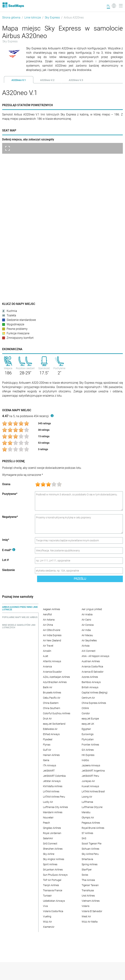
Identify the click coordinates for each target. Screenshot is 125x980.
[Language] (111, 6)
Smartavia (87, 859)
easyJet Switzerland (54, 724)
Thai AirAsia (88, 880)
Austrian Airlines (91, 661)
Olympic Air (88, 818)
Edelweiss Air (50, 729)
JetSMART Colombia (54, 776)
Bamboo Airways (91, 682)
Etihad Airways (51, 734)
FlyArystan (88, 739)
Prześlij (80, 579)
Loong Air (87, 797)
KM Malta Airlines (53, 786)
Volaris (86, 906)
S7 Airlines (87, 833)
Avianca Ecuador (52, 672)
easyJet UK (88, 724)
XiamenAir (49, 927)
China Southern (52, 708)
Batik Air (48, 687)
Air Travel (48, 646)
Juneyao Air (88, 781)
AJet (46, 656)
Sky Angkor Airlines (54, 859)
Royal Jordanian (52, 833)
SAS (84, 838)
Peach (46, 823)
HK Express (88, 755)
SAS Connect (50, 844)
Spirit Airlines (50, 864)
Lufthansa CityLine (92, 807)
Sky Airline (49, 854)
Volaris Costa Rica (53, 911)
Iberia (46, 760)
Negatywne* (10, 517)
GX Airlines (88, 750)
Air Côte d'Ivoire (52, 630)
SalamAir (48, 838)
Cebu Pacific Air (52, 698)
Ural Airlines (88, 896)
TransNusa (88, 890)
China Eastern (51, 703)
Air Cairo (86, 620)
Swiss (85, 875)
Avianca (47, 667)
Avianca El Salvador (93, 672)
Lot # (5, 560)
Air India (86, 630)
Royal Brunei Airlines (93, 828)
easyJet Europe (90, 719)
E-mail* (9, 550)
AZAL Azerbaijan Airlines (56, 677)
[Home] (13, 5)
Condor (86, 713)
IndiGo (85, 760)
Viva (45, 906)
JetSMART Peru (90, 776)
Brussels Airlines (52, 693)
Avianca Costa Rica (92, 667)
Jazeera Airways (91, 765)
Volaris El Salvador (92, 911)
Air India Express (52, 635)
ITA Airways (50, 765)
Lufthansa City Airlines (55, 807)
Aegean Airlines (51, 609)
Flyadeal (48, 739)
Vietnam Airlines (91, 901)
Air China (48, 625)
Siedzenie (9, 570)
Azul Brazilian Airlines (55, 682)
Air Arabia (87, 614)
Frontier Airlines (90, 745)
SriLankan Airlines (53, 870)
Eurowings (88, 734)
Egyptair (86, 729)
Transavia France (53, 890)
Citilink (85, 708)
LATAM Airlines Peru (54, 797)
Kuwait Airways (90, 786)
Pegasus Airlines (91, 823)
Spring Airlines (90, 864)
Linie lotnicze (33, 18)
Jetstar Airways (52, 781)
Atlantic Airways (52, 661)
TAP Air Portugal (52, 880)
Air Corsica (88, 625)
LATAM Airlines (51, 791)
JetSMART (49, 771)
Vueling (47, 916)
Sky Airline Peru (90, 854)
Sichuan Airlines (90, 849)
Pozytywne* (10, 494)
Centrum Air (88, 698)
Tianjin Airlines (51, 885)
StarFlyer (87, 870)
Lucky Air (48, 802)
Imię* (6, 540)
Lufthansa (87, 802)
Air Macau (87, 635)
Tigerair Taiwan (90, 885)
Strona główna (11, 18)
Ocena (6, 484)
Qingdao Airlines (52, 828)
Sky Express (52, 18)
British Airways (90, 687)
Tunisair (47, 896)
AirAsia (86, 646)
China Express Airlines (94, 703)
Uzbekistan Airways (54, 901)
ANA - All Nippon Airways (95, 656)
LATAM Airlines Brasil (93, 791)
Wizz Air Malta (90, 922)
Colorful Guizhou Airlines (57, 713)
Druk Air (47, 719)
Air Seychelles (89, 640)
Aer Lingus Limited (92, 609)
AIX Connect (89, 651)
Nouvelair (48, 818)
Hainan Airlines (51, 755)
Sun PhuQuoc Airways (55, 875)
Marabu (86, 812)
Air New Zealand (52, 640)
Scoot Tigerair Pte (92, 844)
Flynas (47, 745)
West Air (86, 916)
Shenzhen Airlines (53, 849)
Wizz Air (47, 922)
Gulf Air (47, 750)
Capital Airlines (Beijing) (95, 693)
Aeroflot (47, 614)
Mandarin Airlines (53, 812)
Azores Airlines (90, 677)
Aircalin (47, 651)
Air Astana (49, 620)
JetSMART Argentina (93, 771)
